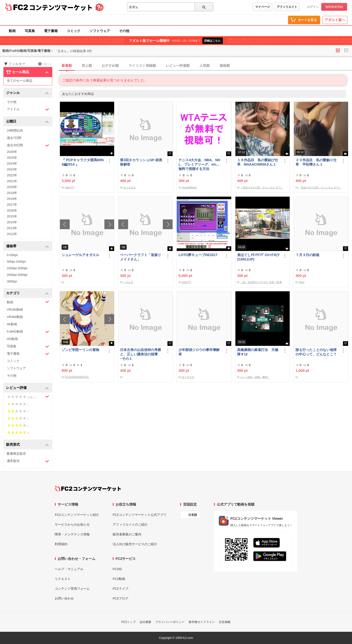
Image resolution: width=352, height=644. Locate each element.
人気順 (205, 66)
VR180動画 (15, 310)
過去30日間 (28, 145)
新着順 (67, 66)
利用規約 (61, 544)
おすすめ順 (110, 66)
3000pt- (12, 281)
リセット (45, 64)
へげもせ (128, 282)
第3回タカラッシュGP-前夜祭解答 (141, 162)
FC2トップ (129, 622)
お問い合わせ (64, 598)
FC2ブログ (121, 598)
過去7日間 (14, 138)
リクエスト (63, 579)
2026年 (12, 152)
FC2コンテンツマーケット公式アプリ (140, 515)
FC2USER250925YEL (77, 377)
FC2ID (117, 569)
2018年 (12, 199)
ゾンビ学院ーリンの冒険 (80, 350)
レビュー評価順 (178, 66)
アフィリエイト (287, 7)
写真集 (30, 31)
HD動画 (12, 339)
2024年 (12, 164)
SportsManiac (189, 187)
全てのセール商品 (20, 81)
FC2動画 (119, 579)
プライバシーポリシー (170, 622)
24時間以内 (15, 130)
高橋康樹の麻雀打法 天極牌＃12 (258, 352)
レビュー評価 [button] (27, 388)
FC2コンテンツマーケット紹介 (77, 515)
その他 (124, 31)
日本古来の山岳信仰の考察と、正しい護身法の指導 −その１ (141, 354)
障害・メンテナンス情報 (72, 534)
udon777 (70, 187)
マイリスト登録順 (142, 66)
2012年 (12, 234)
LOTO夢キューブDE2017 (200, 255)
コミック (74, 31)
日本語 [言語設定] (193, 515)
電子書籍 (51, 31)
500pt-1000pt (16, 262)
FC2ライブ (121, 589)
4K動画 (12, 324)
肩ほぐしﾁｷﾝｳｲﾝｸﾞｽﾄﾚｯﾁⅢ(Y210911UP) (258, 257)
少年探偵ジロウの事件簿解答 (199, 352)
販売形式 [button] (27, 445)
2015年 (12, 216)
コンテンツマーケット (61, 7)
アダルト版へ (335, 20)
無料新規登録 (334, 7)
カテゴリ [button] (27, 293)
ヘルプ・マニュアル (69, 569)
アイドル (28, 109)
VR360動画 (15, 317)
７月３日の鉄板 (308, 255)
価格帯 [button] (27, 246)
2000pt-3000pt (17, 275)
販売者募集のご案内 (127, 534)
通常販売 (28, 461)
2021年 (12, 181)
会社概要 (145, 622)
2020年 (12, 187)
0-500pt (12, 255)
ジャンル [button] (27, 93)
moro (302, 282)
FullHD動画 (28, 332)
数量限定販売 (16, 454)
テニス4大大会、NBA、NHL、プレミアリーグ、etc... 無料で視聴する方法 (199, 164)
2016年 (12, 210)
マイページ (263, 7)
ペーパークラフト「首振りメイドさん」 (141, 257)
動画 (12, 31)
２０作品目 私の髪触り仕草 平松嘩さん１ (316, 162)
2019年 (12, 193)
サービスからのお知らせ (72, 525)
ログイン (313, 7)
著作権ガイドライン (202, 622)
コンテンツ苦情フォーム (72, 589)
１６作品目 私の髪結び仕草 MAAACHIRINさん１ (258, 162)
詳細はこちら (212, 41)
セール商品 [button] (27, 72)
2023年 (12, 169)
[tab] (206, 66)
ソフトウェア (100, 31)
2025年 (12, 158)
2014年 (12, 222)
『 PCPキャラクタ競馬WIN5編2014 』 (83, 162)
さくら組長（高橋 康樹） (255, 377)
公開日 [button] (27, 122)
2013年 (12, 228)
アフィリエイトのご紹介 (130, 525)
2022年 (12, 175)
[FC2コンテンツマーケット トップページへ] (88, 488)
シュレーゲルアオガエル (80, 255)
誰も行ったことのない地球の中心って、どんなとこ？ (316, 352)
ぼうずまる (130, 187)
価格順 (225, 66)
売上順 (87, 66)
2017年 (12, 205)
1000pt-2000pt (17, 268)
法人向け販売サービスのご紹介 (135, 544)
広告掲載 (225, 622)
